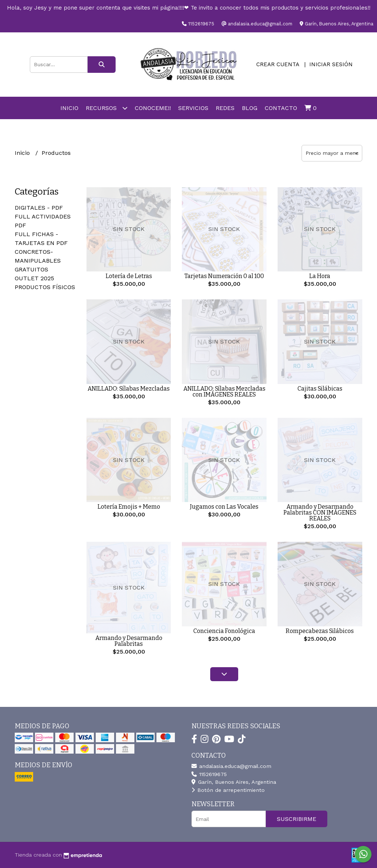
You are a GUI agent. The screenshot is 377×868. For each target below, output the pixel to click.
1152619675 (209, 774)
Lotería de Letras (129, 276)
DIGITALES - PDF (39, 208)
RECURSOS (107, 108)
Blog (250, 108)
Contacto (281, 108)
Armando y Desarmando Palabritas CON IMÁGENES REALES (320, 513)
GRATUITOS (31, 269)
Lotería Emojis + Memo (129, 507)
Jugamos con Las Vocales (224, 507)
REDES (225, 108)
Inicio (69, 108)
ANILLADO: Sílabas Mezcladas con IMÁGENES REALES (224, 392)
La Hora (320, 276)
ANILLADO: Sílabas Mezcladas (129, 389)
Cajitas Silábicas (320, 389)
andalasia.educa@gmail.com (231, 766)
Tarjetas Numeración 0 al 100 (224, 276)
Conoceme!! (153, 108)
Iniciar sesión (331, 64)
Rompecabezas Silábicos (320, 631)
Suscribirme (297, 819)
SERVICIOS (193, 108)
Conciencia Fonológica (224, 631)
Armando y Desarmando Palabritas (129, 641)
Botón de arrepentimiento (228, 790)
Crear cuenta (278, 64)
